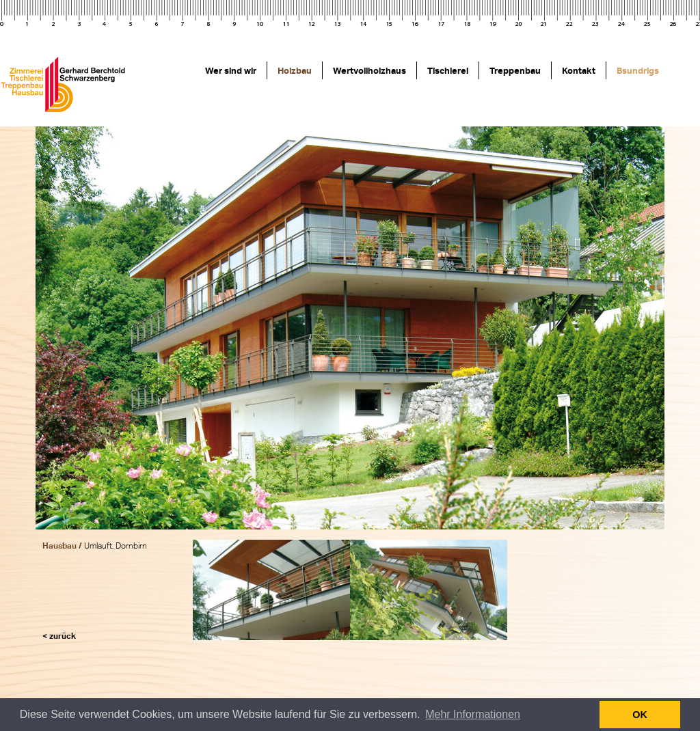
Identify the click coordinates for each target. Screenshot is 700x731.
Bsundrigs (638, 70)
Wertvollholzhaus (369, 70)
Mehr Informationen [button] (473, 714)
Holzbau (295, 70)
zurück (63, 636)
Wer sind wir (231, 70)
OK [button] (640, 715)
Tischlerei (448, 70)
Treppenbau (515, 70)
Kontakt (579, 70)
